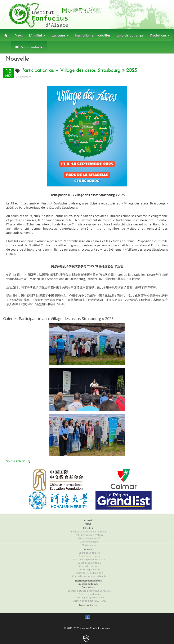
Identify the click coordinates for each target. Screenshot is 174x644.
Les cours (60, 36)
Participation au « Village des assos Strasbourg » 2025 (79, 70)
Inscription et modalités (92, 36)
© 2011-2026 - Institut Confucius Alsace (87, 628)
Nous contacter (29, 47)
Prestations (160, 36)
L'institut (37, 36)
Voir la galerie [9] (18, 461)
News (19, 36)
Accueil (88, 520)
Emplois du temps (130, 36)
